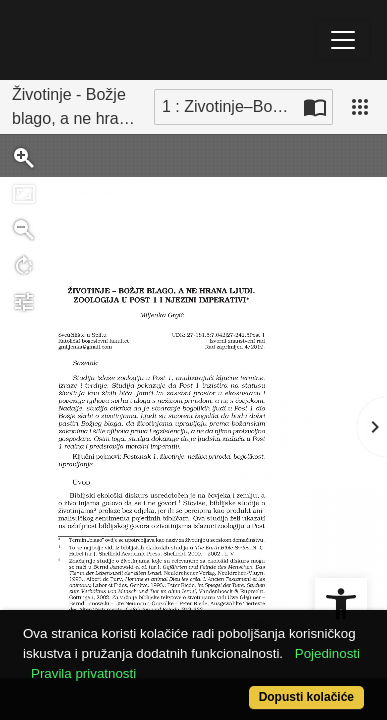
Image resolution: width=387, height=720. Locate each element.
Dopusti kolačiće (306, 697)
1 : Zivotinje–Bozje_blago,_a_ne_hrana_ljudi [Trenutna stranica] (230, 106)
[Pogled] (360, 107)
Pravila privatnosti (83, 673)
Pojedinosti (327, 653)
